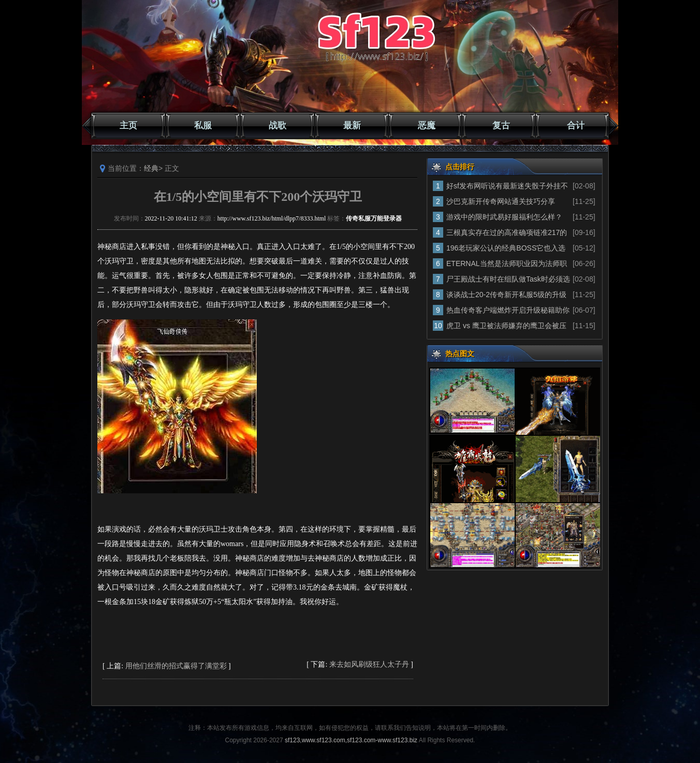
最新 (352, 126)
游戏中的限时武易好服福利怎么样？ (504, 217)
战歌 (278, 126)
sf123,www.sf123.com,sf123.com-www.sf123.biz (351, 740)
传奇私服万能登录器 (374, 218)
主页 (128, 126)
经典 (151, 168)
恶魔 (427, 126)
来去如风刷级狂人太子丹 (369, 664)
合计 (576, 126)
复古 (501, 126)
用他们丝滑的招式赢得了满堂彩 (176, 666)
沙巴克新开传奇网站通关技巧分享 (501, 201)
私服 (203, 126)
